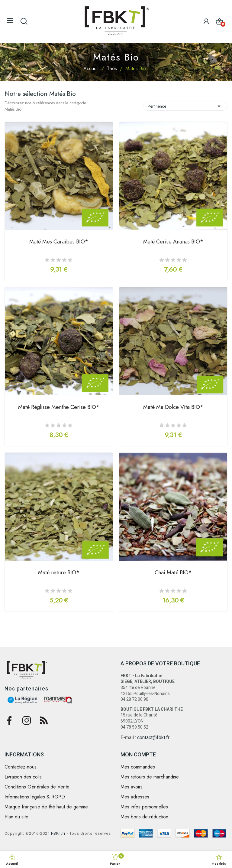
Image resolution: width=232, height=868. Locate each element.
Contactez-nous (21, 767)
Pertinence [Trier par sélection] (185, 106)
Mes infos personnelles (144, 807)
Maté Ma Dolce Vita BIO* (173, 408)
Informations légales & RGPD (35, 797)
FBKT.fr (58, 833)
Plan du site (16, 817)
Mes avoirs (132, 787)
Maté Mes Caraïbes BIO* (59, 242)
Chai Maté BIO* (173, 573)
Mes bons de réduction (144, 817)
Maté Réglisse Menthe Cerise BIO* (59, 408)
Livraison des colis (23, 777)
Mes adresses (135, 797)
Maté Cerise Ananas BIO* (173, 242)
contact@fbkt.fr (153, 737)
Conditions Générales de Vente (37, 787)
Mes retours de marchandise (150, 777)
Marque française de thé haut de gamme (46, 807)
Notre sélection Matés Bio (40, 94)
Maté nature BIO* (59, 573)
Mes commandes (138, 767)
